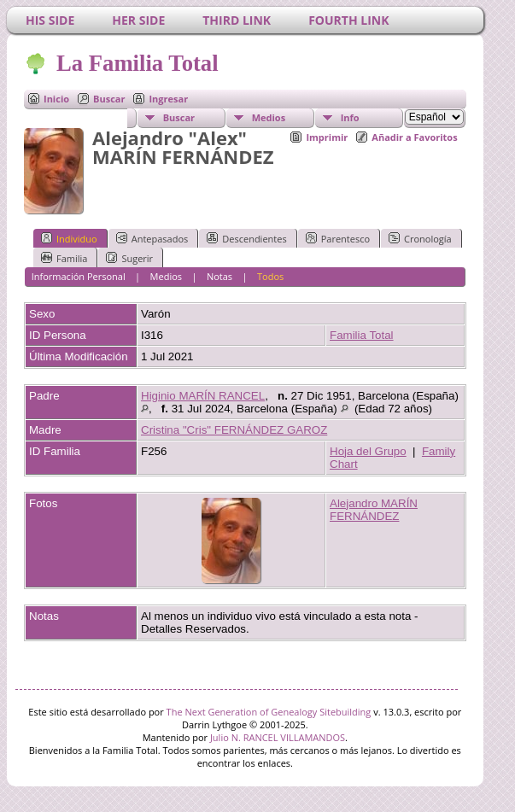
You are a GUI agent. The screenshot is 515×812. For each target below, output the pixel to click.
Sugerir (129, 258)
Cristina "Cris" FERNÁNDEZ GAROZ (234, 430)
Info (350, 117)
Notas (219, 276)
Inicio (56, 99)
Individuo (69, 238)
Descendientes (246, 238)
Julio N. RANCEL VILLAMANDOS (278, 737)
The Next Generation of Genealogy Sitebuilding (269, 712)
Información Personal (79, 276)
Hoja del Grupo (368, 451)
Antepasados (152, 238)
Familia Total (362, 335)
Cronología (420, 238)
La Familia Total (136, 63)
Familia (64, 258)
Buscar (109, 99)
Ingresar (168, 99)
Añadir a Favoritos (414, 137)
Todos (270, 276)
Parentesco (338, 238)
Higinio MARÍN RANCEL (203, 396)
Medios (269, 117)
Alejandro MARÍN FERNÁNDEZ (374, 510)
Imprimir (327, 137)
